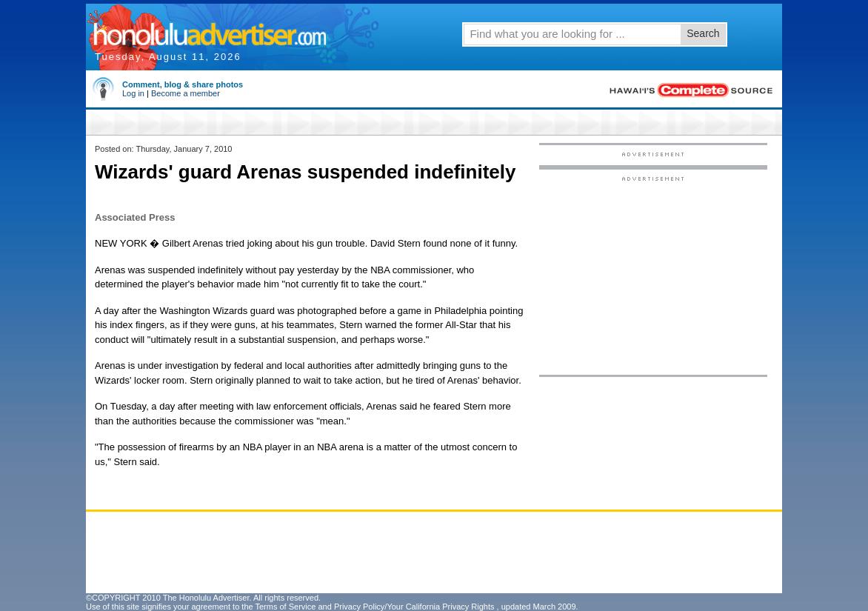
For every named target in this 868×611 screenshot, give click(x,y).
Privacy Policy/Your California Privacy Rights (414, 607)
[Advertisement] (653, 275)
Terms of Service (285, 607)
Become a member (186, 93)
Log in (133, 93)
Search (703, 33)
